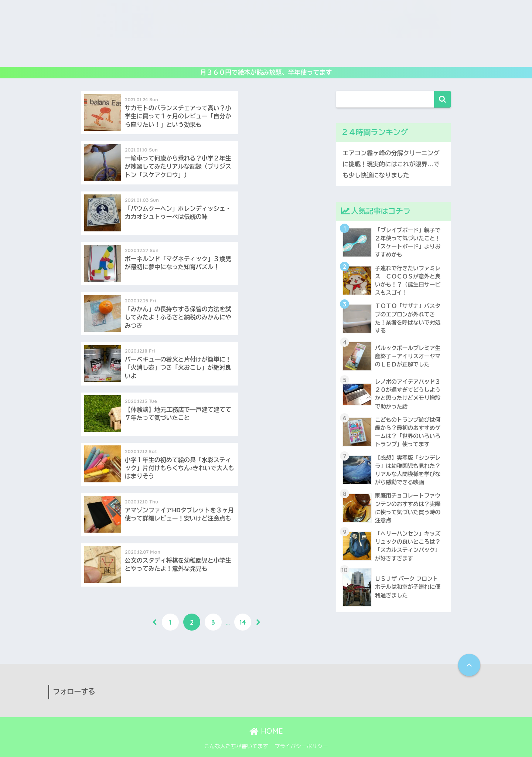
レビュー (160, 57)
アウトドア (341, 57)
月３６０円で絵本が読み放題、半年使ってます (266, 73)
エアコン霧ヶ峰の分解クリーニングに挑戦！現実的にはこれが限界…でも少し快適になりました (392, 164)
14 (243, 373)
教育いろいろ (201, 57)
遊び (131, 57)
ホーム (104, 57)
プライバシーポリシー (301, 735)
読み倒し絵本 (247, 57)
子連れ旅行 (382, 57)
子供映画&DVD (296, 57)
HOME (266, 719)
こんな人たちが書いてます (236, 735)
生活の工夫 (422, 57)
